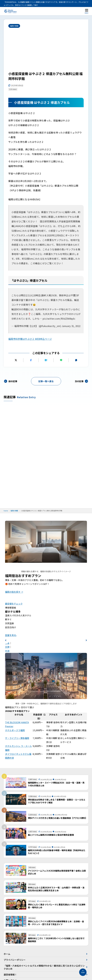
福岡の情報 (14, 26)
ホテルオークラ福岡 (15, 730)
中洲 (7, 651)
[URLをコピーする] (76, 360)
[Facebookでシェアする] (31, 360)
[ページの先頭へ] (83, 972)
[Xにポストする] (16, 360)
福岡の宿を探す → (14, 592)
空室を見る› (11, 635)
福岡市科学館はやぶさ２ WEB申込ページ (30, 339)
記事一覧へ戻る (46, 381)
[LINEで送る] (61, 360)
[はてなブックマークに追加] (46, 360)
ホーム (7, 954)
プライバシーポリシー (15, 960)
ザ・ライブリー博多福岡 (17, 738)
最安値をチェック (14, 604)
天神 (7, 647)
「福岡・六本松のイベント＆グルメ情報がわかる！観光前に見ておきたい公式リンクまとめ (44, 967)
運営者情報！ (10, 975)
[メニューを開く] (87, 11)
